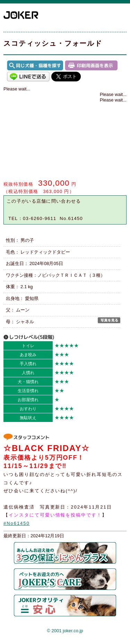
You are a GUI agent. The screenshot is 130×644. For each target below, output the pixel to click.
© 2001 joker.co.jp (65, 631)
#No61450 (17, 523)
